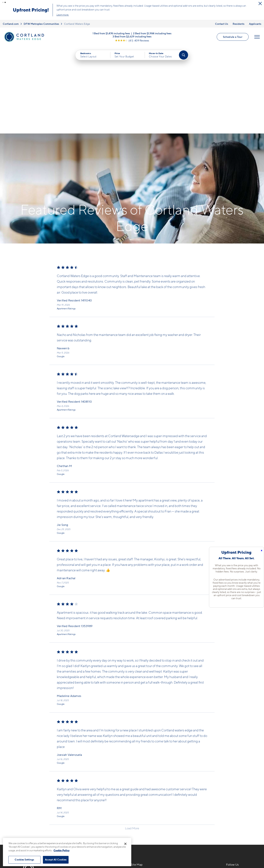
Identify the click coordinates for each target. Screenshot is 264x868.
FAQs (182, 792)
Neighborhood (188, 785)
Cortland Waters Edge (77, 24)
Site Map (148, 853)
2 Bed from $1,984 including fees (152, 33)
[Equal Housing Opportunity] (72, 805)
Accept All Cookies (56, 860)
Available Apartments (146, 792)
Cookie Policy (62, 850)
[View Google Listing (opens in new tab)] (132, 40)
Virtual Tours (140, 798)
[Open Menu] (257, 37)
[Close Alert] (68, 4)
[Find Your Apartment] (184, 55)
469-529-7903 (80, 785)
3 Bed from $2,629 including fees (132, 36)
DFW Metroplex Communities (41, 24)
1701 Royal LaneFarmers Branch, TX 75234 (88, 794)
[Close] (125, 844)
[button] (3, 2)
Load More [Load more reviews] (132, 741)
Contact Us (222, 24)
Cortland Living (142, 817)
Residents (239, 24)
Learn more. (135, 15)
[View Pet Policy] (101, 805)
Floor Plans (139, 785)
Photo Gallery (140, 805)
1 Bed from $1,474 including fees (111, 33)
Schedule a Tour (233, 37)
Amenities (138, 811)
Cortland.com (11, 24)
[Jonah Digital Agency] (241, 851)
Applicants (255, 24)
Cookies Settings (24, 860)
